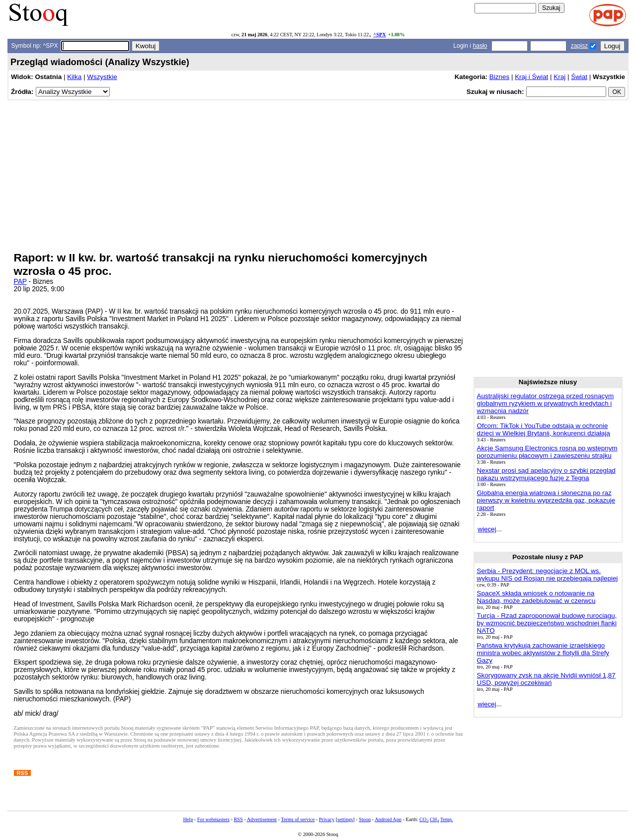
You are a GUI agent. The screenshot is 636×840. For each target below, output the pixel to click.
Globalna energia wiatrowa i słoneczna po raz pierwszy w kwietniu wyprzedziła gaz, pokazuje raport (546, 500)
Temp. (447, 819)
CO (424, 819)
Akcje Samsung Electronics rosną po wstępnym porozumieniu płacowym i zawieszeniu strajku (547, 452)
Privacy (327, 819)
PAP (20, 282)
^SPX (379, 35)
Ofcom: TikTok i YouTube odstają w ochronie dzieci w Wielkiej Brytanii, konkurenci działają (544, 429)
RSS (238, 819)
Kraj (559, 77)
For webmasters (213, 819)
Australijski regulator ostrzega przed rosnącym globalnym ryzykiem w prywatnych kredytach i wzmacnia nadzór (546, 403)
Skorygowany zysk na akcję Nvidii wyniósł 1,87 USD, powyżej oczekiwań (546, 679)
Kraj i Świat (531, 77)
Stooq (365, 819)
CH (434, 819)
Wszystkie (102, 77)
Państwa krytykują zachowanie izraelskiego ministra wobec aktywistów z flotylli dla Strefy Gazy (543, 653)
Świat (579, 77)
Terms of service (298, 819)
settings (345, 819)
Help (188, 819)
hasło (480, 46)
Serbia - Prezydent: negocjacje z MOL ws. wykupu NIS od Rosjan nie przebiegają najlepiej (548, 575)
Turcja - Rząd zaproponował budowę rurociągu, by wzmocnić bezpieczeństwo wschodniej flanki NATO (547, 623)
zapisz (579, 46)
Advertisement (262, 819)
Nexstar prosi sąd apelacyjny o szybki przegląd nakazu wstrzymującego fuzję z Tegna (546, 474)
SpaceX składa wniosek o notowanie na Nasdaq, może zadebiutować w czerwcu (536, 597)
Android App (388, 819)
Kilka (74, 77)
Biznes (499, 77)
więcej (487, 529)
